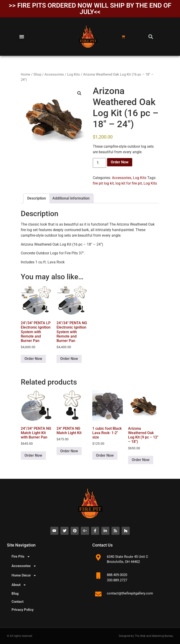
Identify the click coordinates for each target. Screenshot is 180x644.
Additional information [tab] (71, 198)
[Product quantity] (99, 163)
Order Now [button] (33, 359)
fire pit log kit (103, 183)
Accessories (54, 74)
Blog (15, 594)
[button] (22, 37)
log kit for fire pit (129, 183)
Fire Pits (21, 557)
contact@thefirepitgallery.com (130, 593)
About (19, 585)
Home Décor (24, 575)
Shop (37, 74)
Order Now (120, 162)
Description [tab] (37, 198)
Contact (18, 602)
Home (25, 74)
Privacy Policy (22, 610)
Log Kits (73, 74)
